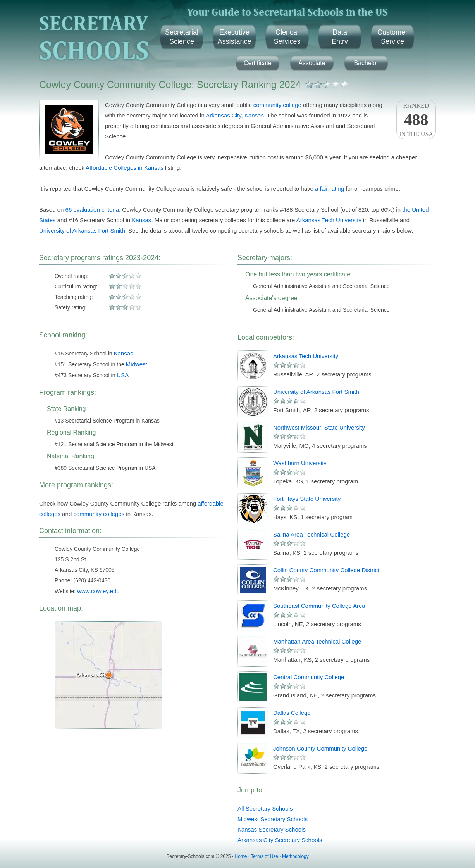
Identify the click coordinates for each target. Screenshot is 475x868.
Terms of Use (264, 856)
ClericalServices (287, 37)
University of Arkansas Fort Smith (82, 230)
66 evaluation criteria (92, 210)
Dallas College (292, 713)
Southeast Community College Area (319, 606)
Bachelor (366, 63)
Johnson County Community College (320, 748)
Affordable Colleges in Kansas (125, 168)
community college (277, 105)
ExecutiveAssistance (234, 37)
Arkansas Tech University (329, 220)
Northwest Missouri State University (319, 427)
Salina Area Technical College (312, 534)
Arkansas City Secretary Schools (280, 840)
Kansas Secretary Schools (272, 829)
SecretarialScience (182, 37)
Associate (312, 63)
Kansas (254, 115)
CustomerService (392, 37)
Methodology (295, 856)
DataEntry (340, 37)
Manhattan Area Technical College (317, 641)
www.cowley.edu (98, 591)
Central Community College (309, 677)
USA (123, 375)
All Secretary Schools (265, 808)
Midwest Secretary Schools (273, 819)
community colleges (99, 514)
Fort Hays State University (307, 499)
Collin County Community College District (326, 570)
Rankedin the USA (416, 120)
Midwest (137, 364)
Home (241, 856)
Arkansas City (223, 115)
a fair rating (330, 189)
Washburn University (300, 463)
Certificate (258, 63)
